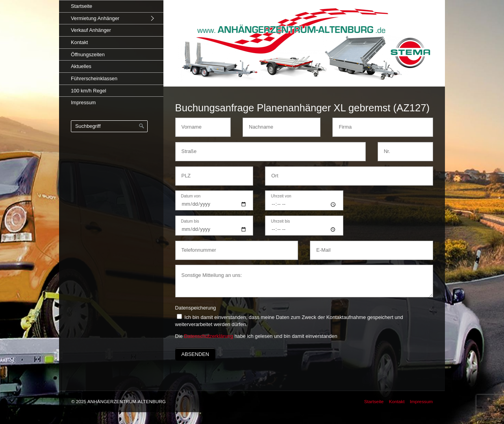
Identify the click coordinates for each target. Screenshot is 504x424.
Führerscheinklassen (94, 78)
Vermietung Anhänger (95, 18)
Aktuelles (81, 66)
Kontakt (79, 42)
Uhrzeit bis (280, 221)
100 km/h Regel (89, 91)
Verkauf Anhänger (91, 30)
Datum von (191, 196)
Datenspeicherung (196, 308)
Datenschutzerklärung (208, 336)
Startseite (82, 6)
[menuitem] (111, 6)
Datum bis (190, 221)
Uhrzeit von (281, 196)
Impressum (83, 102)
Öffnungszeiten (88, 54)
